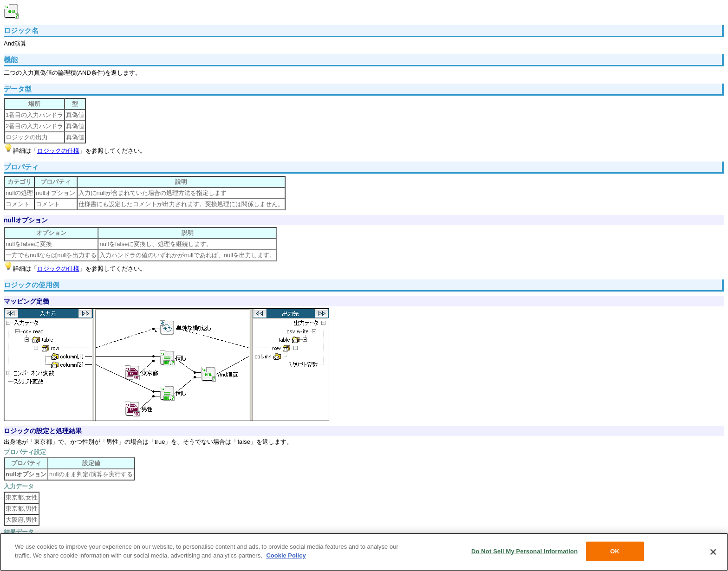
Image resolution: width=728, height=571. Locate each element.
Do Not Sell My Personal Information (524, 551)
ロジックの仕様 (58, 151)
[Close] (713, 552)
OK (615, 551)
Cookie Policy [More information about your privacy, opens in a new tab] (286, 555)
